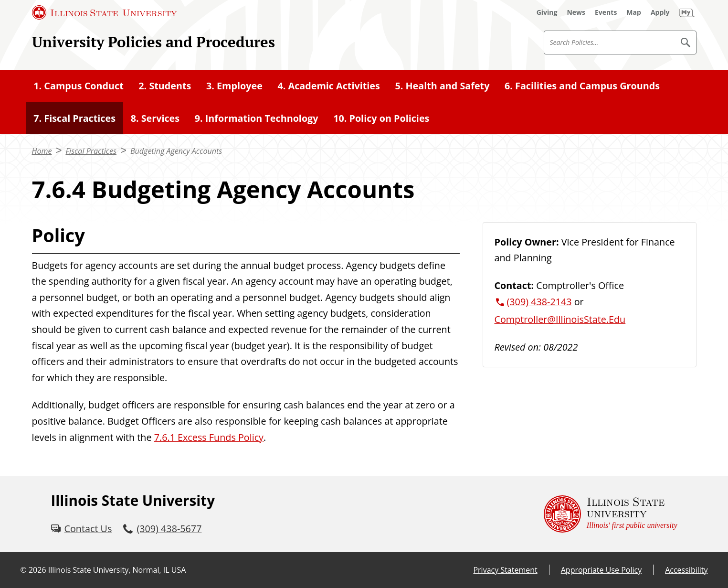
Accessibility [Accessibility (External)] (686, 570)
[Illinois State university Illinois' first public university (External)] (611, 514)
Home (42, 151)
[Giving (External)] (547, 12)
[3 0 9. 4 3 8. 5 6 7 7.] (162, 529)
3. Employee (234, 86)
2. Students (165, 86)
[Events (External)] (606, 12)
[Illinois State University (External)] (105, 12)
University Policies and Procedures (153, 42)
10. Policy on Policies (381, 118)
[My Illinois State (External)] (687, 12)
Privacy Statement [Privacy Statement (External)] (505, 570)
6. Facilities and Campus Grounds (582, 86)
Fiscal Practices (91, 151)
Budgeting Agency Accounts (176, 151)
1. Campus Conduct (78, 86)
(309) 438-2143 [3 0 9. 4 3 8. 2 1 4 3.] (539, 302)
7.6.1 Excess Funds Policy (209, 437)
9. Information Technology (257, 118)
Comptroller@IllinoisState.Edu (560, 319)
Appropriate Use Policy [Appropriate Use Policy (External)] (601, 570)
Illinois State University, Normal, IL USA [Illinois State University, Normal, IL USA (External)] (117, 570)
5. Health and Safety (442, 86)
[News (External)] (576, 12)
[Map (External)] (634, 12)
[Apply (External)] (660, 12)
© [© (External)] (24, 570)
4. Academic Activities (328, 86)
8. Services (155, 118)
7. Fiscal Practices (74, 118)
